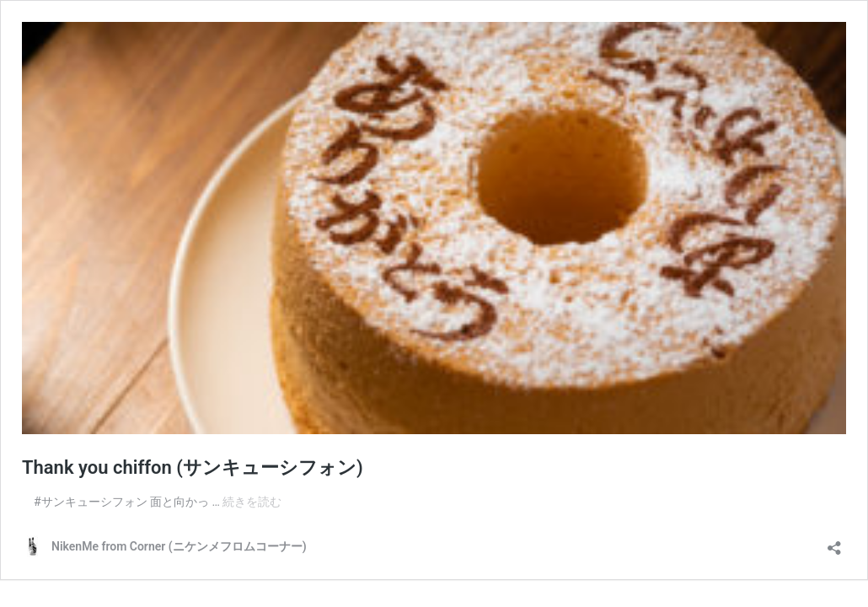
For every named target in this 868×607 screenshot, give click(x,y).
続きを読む (252, 502)
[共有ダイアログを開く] (834, 543)
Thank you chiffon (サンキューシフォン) (193, 467)
